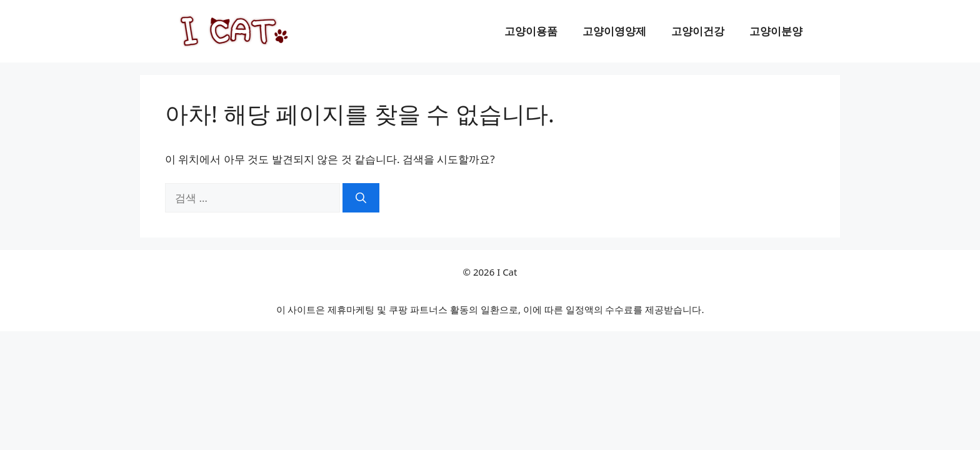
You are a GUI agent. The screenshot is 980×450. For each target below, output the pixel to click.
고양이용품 (531, 31)
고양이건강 (698, 31)
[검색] (361, 198)
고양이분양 (776, 31)
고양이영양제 (614, 31)
